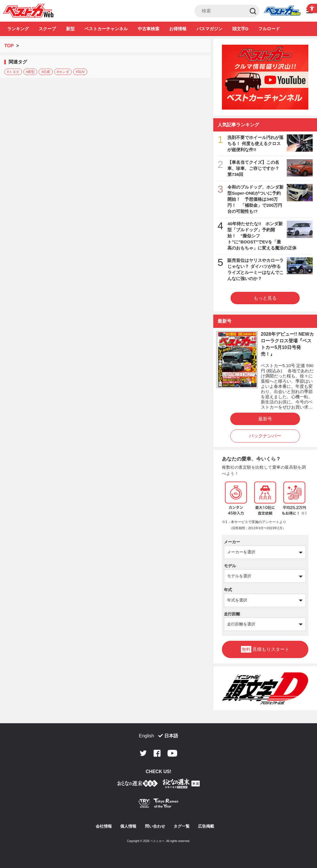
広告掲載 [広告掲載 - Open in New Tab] (206, 826)
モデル (230, 566)
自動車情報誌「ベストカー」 (28, 11)
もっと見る (265, 298)
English (146, 736)
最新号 (265, 419)
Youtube (172, 753)
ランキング (18, 29)
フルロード (269, 29)
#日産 (46, 72)
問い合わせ (155, 826)
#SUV (80, 72)
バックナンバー (265, 436)
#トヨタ (13, 72)
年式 (228, 590)
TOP (9, 46)
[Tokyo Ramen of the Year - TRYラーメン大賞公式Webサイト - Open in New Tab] (158, 804)
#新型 (30, 72)
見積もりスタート (265, 649)
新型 (70, 29)
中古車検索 (149, 29)
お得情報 (178, 29)
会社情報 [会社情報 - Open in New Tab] (104, 826)
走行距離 (232, 614)
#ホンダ (63, 72)
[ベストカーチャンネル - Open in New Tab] (265, 77)
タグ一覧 (182, 826)
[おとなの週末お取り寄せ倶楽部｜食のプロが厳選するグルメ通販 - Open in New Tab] (137, 785)
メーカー (232, 542)
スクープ (47, 29)
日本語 (171, 736)
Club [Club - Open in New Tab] (282, 11)
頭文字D (240, 29)
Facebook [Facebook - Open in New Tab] (157, 753)
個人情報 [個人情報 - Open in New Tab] (128, 826)
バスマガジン (210, 29)
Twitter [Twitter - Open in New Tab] (143, 753)
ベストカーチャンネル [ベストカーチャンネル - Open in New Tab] (106, 29)
